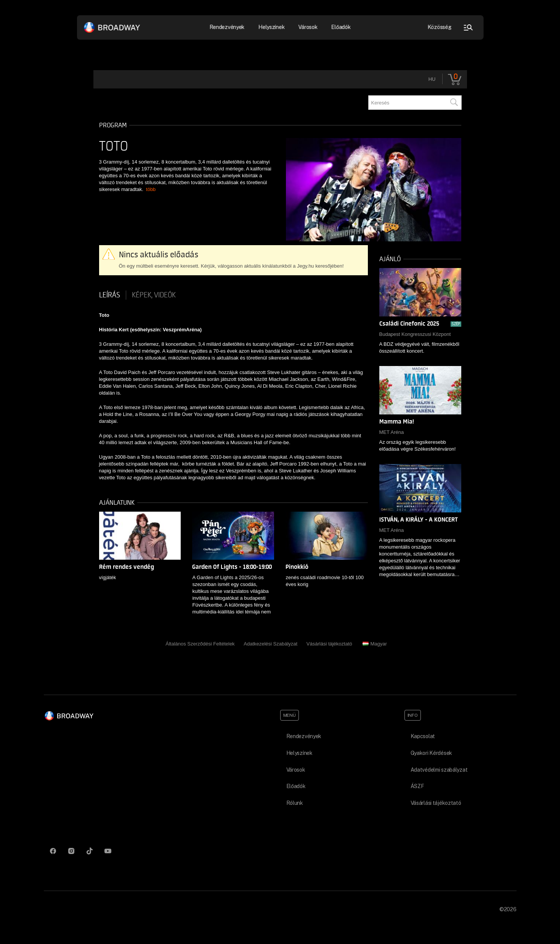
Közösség (439, 27)
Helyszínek (272, 27)
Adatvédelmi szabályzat (439, 770)
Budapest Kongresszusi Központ (415, 334)
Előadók (341, 27)
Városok (308, 27)
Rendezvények (227, 27)
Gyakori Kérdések (432, 753)
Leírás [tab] (110, 295)
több (151, 189)
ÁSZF (417, 786)
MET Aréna (392, 432)
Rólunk (295, 803)
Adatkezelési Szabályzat (270, 644)
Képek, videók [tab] (154, 295)
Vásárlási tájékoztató (329, 644)
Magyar (375, 644)
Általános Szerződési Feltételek (200, 644)
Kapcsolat (423, 736)
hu (432, 79)
